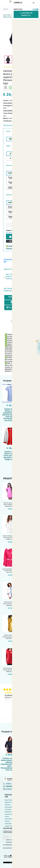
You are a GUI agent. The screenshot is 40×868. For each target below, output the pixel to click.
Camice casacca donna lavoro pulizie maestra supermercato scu (11, 505)
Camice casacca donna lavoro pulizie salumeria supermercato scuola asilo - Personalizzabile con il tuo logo (10, 764)
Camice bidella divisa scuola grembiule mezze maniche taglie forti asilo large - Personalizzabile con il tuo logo (11, 415)
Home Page (7, 15)
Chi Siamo (8, 809)
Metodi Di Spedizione (11, 802)
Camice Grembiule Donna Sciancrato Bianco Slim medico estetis (11, 538)
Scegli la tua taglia (10, 826)
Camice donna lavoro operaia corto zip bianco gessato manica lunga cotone (11, 456)
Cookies (7, 821)
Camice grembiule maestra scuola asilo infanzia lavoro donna (11, 571)
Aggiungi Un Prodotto (26, 14)
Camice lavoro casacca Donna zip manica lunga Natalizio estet (11, 670)
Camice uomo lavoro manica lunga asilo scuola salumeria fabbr (11, 637)
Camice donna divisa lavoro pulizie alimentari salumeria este (11, 604)
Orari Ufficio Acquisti (11, 819)
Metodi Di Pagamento (11, 812)
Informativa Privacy (11, 824)
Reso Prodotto (9, 800)
